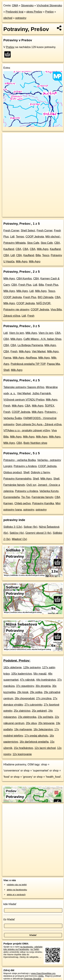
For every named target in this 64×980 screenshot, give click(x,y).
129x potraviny (32, 667)
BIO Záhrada (45, 297)
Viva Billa (56, 310)
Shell (6, 370)
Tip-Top (26, 497)
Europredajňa (12, 497)
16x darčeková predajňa (34, 742)
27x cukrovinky (33, 705)
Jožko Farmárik (42, 393)
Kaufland (9, 249)
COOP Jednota (35, 237)
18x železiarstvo (43, 729)
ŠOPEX (50, 406)
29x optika (36, 692)
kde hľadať (10, 904)
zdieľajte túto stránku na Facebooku (23, 948)
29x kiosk (23, 692)
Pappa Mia (53, 364)
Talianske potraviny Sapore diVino (24, 387)
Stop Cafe (33, 243)
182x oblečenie (13, 667)
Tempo (20, 237)
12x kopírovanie (22, 754)
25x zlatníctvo (22, 711)
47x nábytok (27, 680)
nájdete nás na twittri (17, 885)
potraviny (21, 18)
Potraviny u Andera (25, 466)
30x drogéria (43, 686)
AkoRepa (31, 358)
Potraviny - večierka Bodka (20, 460)
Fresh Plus (25, 285)
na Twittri (35, 949)
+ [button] (8, 138)
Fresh (31, 316)
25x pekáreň (39, 711)
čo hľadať (9, 919)
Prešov (49, 12)
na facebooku (27, 947)
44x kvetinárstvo (46, 680)
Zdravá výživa (12, 316)
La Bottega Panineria (30, 345)
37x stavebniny (25, 686)
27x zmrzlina (44, 698)
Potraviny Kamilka (43, 503)
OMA (15, 5)
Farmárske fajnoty (14, 485)
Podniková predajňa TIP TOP (28, 364)
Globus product (13, 472)
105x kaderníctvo (22, 674)
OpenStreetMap (27, 212)
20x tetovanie (46, 723)
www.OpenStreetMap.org (43, 973)
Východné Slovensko (49, 5)
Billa (38, 255)
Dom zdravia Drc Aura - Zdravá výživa (39, 424)
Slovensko (27, 5)
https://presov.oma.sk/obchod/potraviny (20, 214)
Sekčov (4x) (17, 533)
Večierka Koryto (49, 491)
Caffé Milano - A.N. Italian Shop (42, 339)
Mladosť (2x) (20, 539)
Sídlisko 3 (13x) (13, 527)
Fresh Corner (11, 231)
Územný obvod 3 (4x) (38, 533)
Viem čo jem (17, 333)
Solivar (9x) (30, 527)
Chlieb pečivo (23, 503)
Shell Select (28, 231)
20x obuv (31, 723)
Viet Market (39, 351)
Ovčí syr (31, 485)
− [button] (8, 144)
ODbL (41, 976)
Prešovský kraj (14, 12)
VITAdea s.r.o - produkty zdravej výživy (27, 430)
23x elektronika (27, 717)
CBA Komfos (24, 279)
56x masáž (40, 674)
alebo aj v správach (16, 895)
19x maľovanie (23, 729)
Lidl (12, 237)
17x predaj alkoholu (36, 736)
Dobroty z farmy (40, 472)
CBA (57, 243)
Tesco (46, 255)
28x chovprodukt (25, 698)
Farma (7, 358)
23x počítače (46, 717)
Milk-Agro (43, 249)
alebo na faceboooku (17, 890)
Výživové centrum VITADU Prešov (24, 400)
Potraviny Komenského (17, 479)
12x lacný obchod (45, 748)
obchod (8, 18)
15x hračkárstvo (23, 748)
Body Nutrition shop (35, 443)
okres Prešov (34, 12)
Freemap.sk (45, 212)
